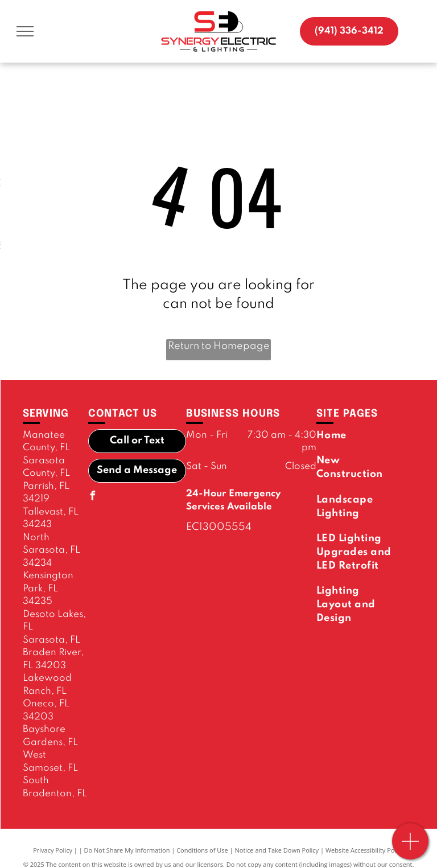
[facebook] (93, 497)
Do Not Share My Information (127, 850)
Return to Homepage (219, 346)
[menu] (25, 31)
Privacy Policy (53, 850)
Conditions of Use (202, 850)
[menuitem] (357, 435)
